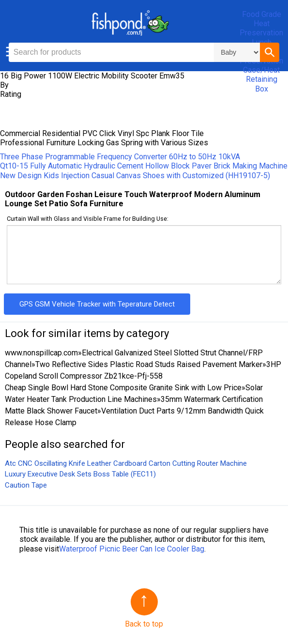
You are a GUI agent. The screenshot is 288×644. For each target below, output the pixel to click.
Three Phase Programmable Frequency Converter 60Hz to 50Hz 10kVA (120, 157)
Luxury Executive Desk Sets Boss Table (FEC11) (80, 474)
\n (237, 52)
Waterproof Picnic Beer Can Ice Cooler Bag (132, 549)
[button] (270, 52)
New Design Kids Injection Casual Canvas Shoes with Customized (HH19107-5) (135, 176)
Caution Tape (26, 485)
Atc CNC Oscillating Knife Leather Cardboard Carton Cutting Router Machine (126, 463)
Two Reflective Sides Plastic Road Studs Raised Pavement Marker (149, 364)
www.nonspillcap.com (41, 353)
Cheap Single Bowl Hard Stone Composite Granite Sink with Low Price (123, 388)
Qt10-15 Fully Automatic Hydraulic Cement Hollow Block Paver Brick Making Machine (144, 166)
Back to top (144, 624)
